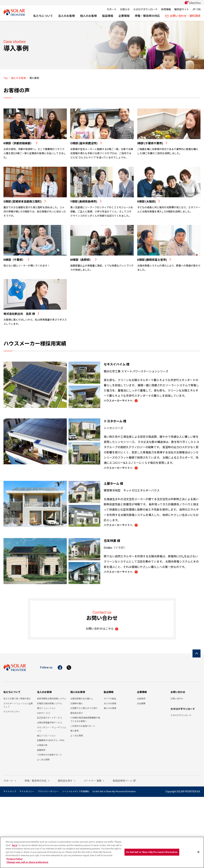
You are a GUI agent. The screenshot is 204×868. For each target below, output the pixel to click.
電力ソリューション (46, 709)
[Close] (198, 852)
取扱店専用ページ (123, 782)
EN (199, 9)
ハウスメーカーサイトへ (119, 401)
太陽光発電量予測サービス (50, 724)
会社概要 (141, 705)
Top (6, 78)
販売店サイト (182, 9)
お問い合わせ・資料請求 (183, 16)
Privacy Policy (14, 859)
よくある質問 (43, 761)
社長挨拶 (141, 700)
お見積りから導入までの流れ (84, 709)
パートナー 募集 (93, 782)
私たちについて (43, 16)
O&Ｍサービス (44, 714)
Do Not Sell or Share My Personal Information (114, 793)
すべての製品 (110, 700)
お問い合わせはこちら (100, 630)
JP (194, 9)
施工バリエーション (46, 737)
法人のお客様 (66, 16)
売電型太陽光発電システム (50, 705)
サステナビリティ (12, 713)
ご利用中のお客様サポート (50, 756)
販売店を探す (77, 714)
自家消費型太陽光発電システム (52, 700)
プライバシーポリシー (48, 793)
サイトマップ (10, 793)
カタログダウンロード (145, 9)
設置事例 (41, 751)
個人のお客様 (88, 16)
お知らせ (125, 9)
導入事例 (74, 732)
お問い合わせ (178, 693)
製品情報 (108, 16)
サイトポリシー (27, 793)
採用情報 (166, 9)
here (15, 845)
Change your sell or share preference (27, 862)
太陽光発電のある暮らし (82, 700)
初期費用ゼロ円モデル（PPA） (51, 741)
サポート (112, 9)
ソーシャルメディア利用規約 (76, 793)
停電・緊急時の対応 (147, 16)
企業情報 (124, 16)
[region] (102, 852)
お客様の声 (42, 746)
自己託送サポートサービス (50, 719)
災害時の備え (77, 705)
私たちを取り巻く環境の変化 (17, 700)
